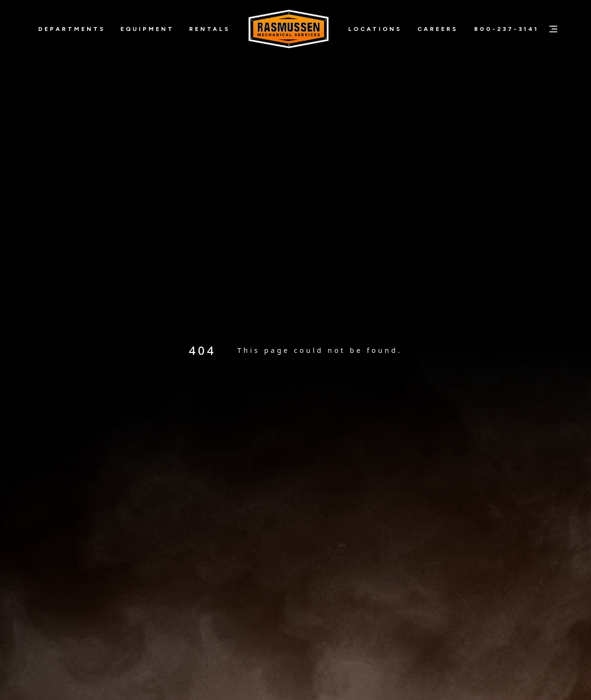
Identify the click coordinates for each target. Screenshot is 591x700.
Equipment (147, 29)
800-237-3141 (506, 29)
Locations (375, 29)
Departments (72, 29)
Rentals (210, 29)
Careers (438, 29)
